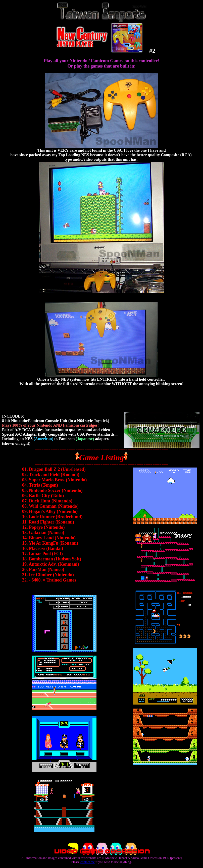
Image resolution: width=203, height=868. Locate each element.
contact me (88, 862)
